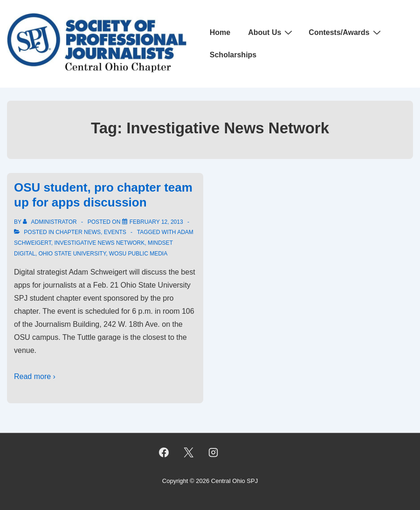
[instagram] (213, 452)
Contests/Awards (346, 32)
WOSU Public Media (138, 254)
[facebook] (164, 452)
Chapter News (78, 232)
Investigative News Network (99, 243)
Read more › (35, 376)
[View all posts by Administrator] (51, 222)
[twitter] (189, 452)
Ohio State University (72, 254)
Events (115, 232)
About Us (271, 32)
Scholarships (233, 55)
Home (220, 32)
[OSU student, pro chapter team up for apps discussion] (156, 222)
